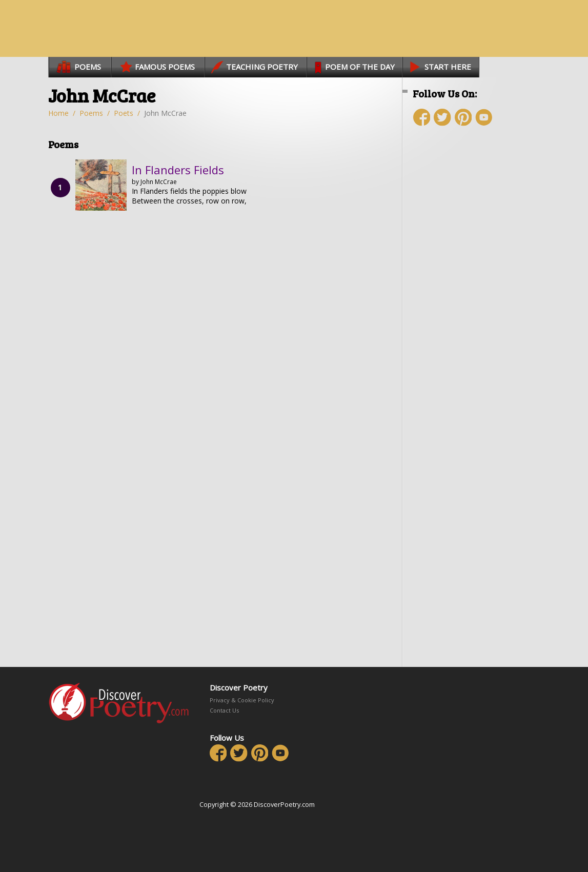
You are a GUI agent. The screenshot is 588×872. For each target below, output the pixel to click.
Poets (124, 113)
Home (58, 113)
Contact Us (224, 710)
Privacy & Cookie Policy (242, 700)
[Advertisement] (474, 316)
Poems (91, 113)
